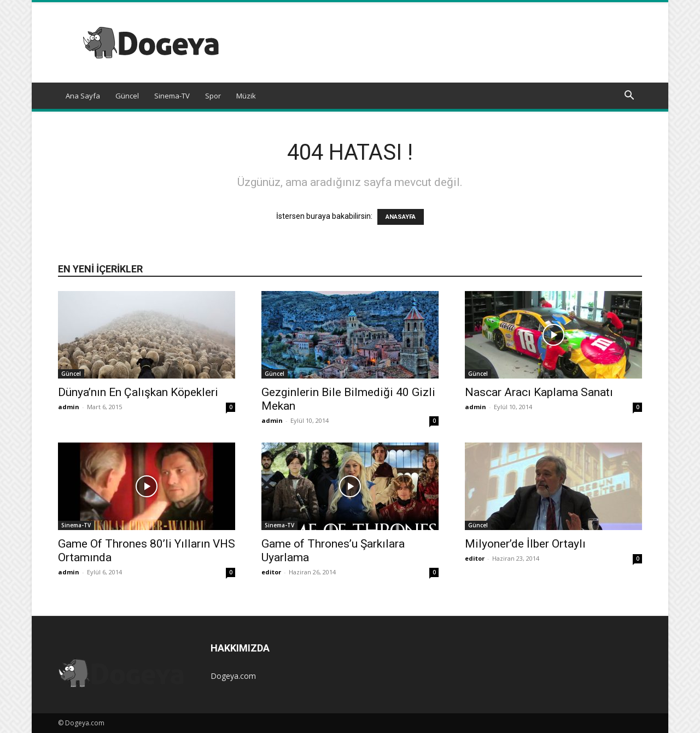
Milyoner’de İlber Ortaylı (525, 544)
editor (271, 572)
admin (69, 407)
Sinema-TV (172, 96)
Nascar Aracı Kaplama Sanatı (539, 392)
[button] (629, 97)
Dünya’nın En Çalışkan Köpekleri (138, 392)
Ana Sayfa (83, 96)
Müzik (246, 96)
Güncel (127, 96)
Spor (213, 96)
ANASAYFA (401, 217)
